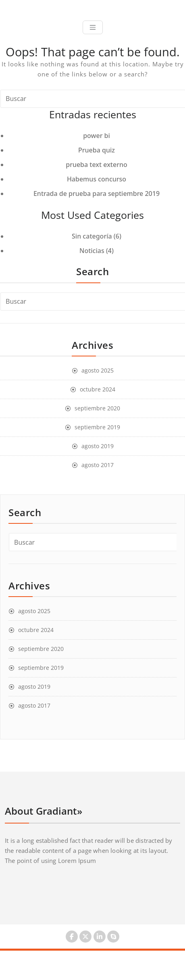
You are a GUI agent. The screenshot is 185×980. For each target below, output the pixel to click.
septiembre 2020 (97, 408)
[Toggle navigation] (93, 27)
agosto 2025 (98, 370)
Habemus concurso (97, 179)
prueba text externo (97, 165)
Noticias (92, 251)
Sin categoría (92, 236)
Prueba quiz (97, 150)
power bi (97, 136)
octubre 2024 (98, 389)
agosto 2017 (98, 465)
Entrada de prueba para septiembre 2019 (97, 194)
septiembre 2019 (97, 427)
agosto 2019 (98, 446)
